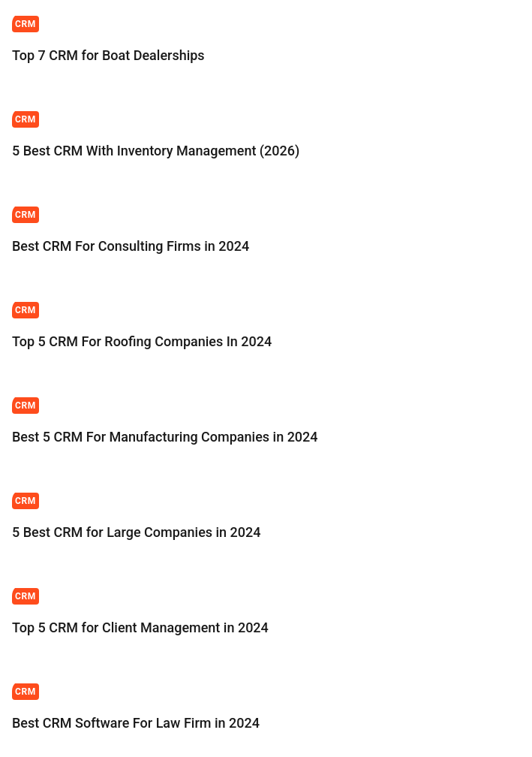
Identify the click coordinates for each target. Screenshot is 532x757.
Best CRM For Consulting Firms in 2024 (131, 246)
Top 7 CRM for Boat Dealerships (110, 55)
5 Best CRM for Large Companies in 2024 (137, 532)
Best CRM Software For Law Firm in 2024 (136, 723)
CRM (26, 24)
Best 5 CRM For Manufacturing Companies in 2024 (165, 437)
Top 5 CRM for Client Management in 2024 (140, 627)
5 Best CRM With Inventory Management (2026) (156, 151)
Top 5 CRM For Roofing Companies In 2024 (142, 341)
